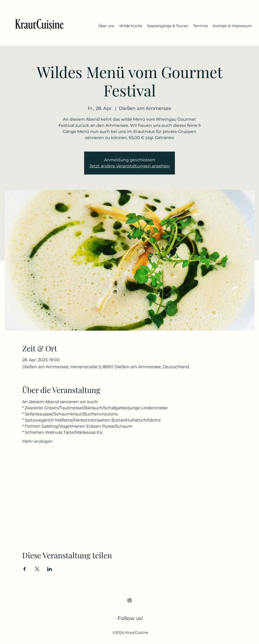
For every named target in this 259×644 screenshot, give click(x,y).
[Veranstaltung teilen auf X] (37, 569)
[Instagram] (129, 600)
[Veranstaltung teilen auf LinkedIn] (50, 569)
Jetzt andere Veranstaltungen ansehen (129, 166)
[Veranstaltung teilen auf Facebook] (25, 569)
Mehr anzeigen (37, 441)
